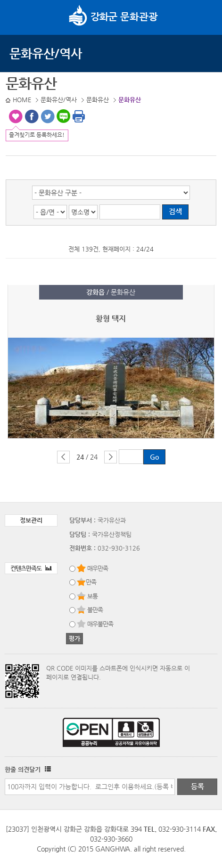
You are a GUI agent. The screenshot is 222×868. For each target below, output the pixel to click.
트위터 (48, 116)
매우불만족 (100, 624)
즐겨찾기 (16, 116)
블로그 (64, 116)
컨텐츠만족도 (31, 568)
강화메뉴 (18, 16)
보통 (92, 596)
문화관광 (113, 16)
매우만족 (98, 568)
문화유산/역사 (46, 53)
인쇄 (79, 116)
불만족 (95, 610)
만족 (91, 582)
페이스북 (32, 116)
